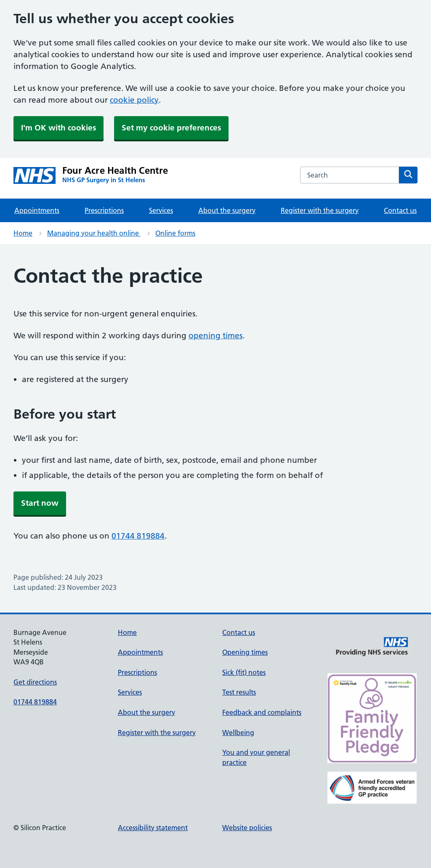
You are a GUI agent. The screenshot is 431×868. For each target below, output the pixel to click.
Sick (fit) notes (244, 672)
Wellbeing (238, 733)
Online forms (175, 233)
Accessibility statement (153, 828)
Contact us (400, 210)
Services (161, 210)
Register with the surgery (320, 210)
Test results (239, 692)
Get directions (35, 682)
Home (23, 233)
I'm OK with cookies (59, 128)
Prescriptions (104, 210)
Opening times (245, 652)
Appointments (37, 210)
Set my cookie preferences (171, 128)
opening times (215, 336)
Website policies (247, 828)
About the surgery (227, 210)
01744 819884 (138, 536)
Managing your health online (94, 233)
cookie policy (134, 100)
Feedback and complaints (262, 712)
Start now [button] (40, 503)
